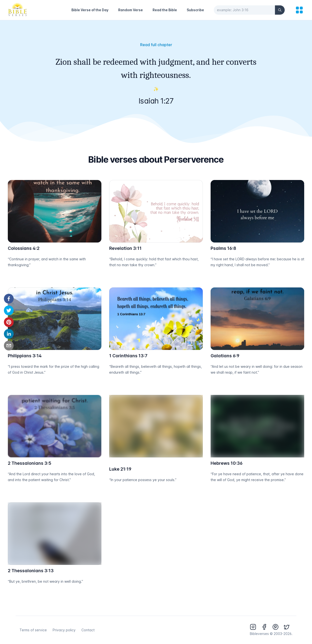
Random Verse (131, 10)
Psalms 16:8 (223, 248)
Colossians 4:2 (24, 248)
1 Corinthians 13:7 (128, 356)
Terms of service (33, 630)
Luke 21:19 (120, 469)
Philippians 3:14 (25, 356)
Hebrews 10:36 (227, 463)
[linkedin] (9, 334)
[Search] (280, 10)
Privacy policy (64, 630)
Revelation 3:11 (125, 248)
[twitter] (9, 310)
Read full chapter (156, 45)
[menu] (299, 10)
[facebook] (9, 299)
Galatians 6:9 (225, 356)
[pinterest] (9, 322)
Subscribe (195, 10)
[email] (9, 346)
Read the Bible (165, 10)
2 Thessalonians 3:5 (29, 463)
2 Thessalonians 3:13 (31, 571)
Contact (88, 630)
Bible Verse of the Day (90, 10)
